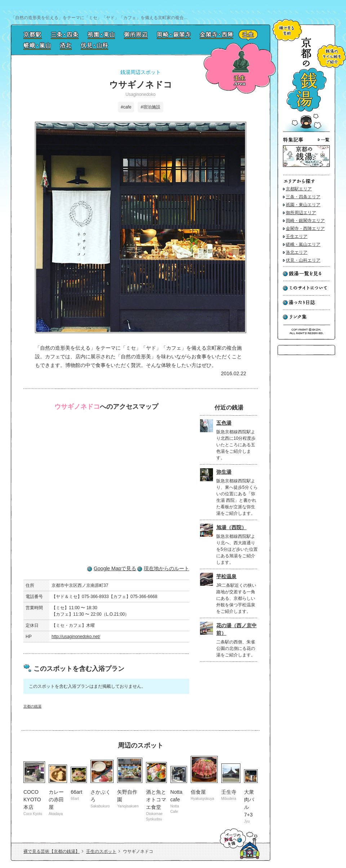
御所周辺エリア (301, 213)
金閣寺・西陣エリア (305, 229)
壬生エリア (297, 236)
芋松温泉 (226, 576)
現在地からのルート (167, 568)
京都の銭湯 (32, 706)
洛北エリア (297, 252)
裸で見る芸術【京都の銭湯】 (52, 851)
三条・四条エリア (303, 197)
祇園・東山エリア (303, 205)
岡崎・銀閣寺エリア (305, 221)
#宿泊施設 (150, 107)
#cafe (126, 107)
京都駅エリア (299, 189)
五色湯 (224, 423)
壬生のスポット (101, 851)
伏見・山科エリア (303, 260)
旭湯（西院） (231, 527)
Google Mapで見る (115, 568)
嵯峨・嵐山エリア (303, 244)
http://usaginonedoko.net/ (76, 637)
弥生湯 (224, 472)
